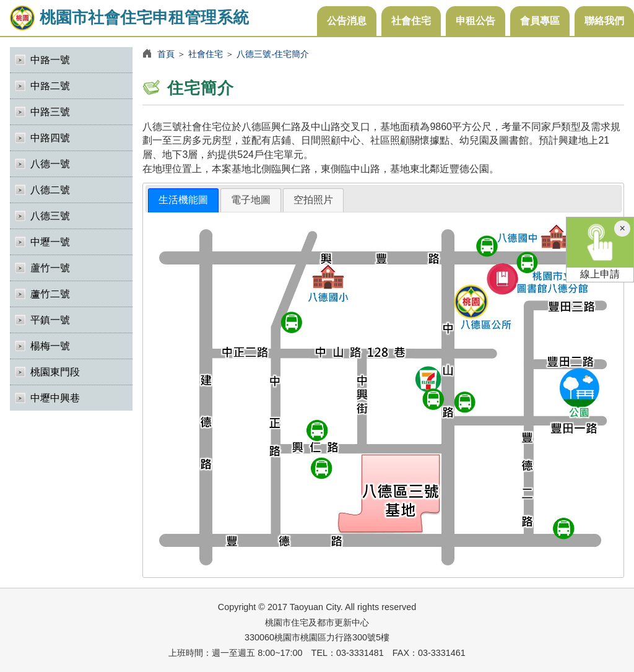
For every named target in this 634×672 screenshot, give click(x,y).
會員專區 (540, 21)
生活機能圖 (183, 200)
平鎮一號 (50, 320)
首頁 (166, 54)
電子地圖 (251, 200)
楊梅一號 (50, 346)
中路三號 (50, 112)
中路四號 (50, 138)
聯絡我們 (604, 21)
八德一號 (50, 164)
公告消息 (347, 21)
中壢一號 (50, 242)
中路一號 (50, 60)
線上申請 (600, 248)
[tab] (183, 200)
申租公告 (475, 21)
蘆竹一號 (50, 268)
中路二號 (50, 86)
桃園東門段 (55, 372)
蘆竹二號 (50, 294)
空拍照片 (313, 200)
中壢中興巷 (55, 398)
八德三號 (50, 216)
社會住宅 (411, 21)
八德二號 (50, 190)
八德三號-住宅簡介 (273, 54)
